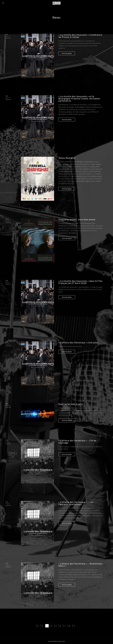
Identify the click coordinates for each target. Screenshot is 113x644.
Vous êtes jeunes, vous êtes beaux (77, 219)
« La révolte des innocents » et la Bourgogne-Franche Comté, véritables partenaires (79, 98)
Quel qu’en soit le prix (71, 404)
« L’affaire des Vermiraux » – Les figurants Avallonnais (76, 503)
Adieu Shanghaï (67, 158)
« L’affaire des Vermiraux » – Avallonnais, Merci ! (81, 565)
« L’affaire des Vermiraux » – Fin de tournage (77, 442)
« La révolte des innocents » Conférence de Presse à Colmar (80, 36)
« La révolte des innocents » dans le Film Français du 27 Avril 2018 (80, 282)
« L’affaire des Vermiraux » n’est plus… (79, 342)
